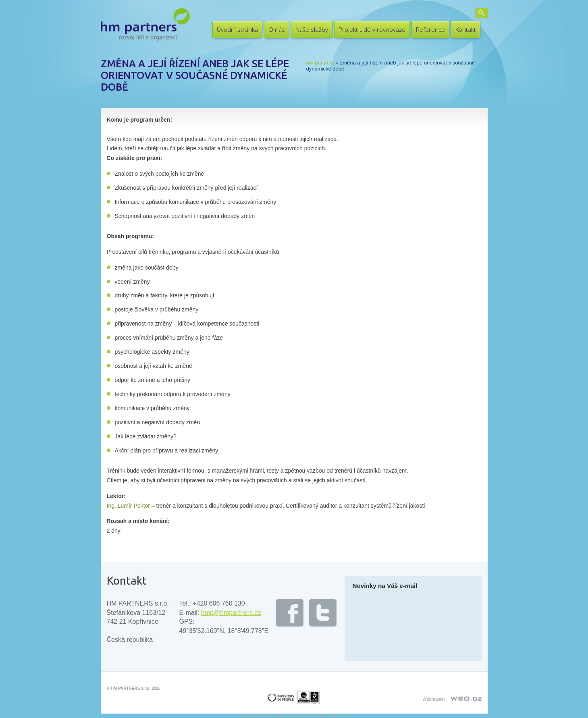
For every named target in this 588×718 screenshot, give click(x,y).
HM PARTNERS (320, 63)
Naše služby (312, 29)
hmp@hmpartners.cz (231, 613)
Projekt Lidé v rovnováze (372, 29)
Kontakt (466, 29)
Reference (430, 29)
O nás (277, 29)
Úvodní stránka (237, 29)
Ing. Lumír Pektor (128, 506)
